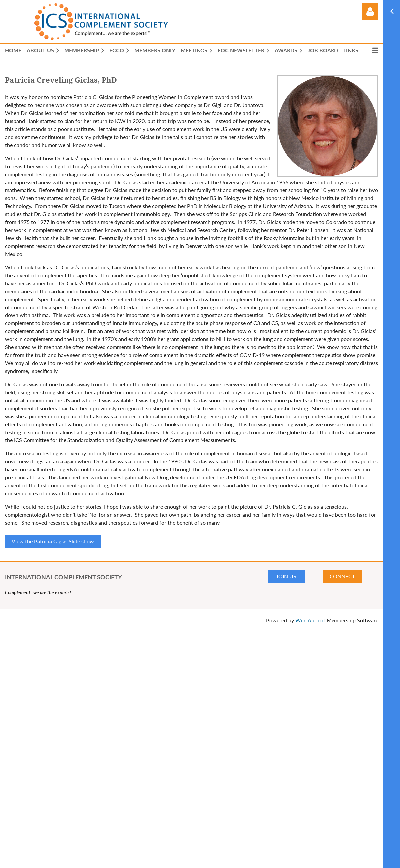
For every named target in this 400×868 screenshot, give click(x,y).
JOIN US (286, 576)
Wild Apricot (310, 620)
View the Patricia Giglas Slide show (53, 541)
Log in (370, 12)
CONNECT (342, 576)
